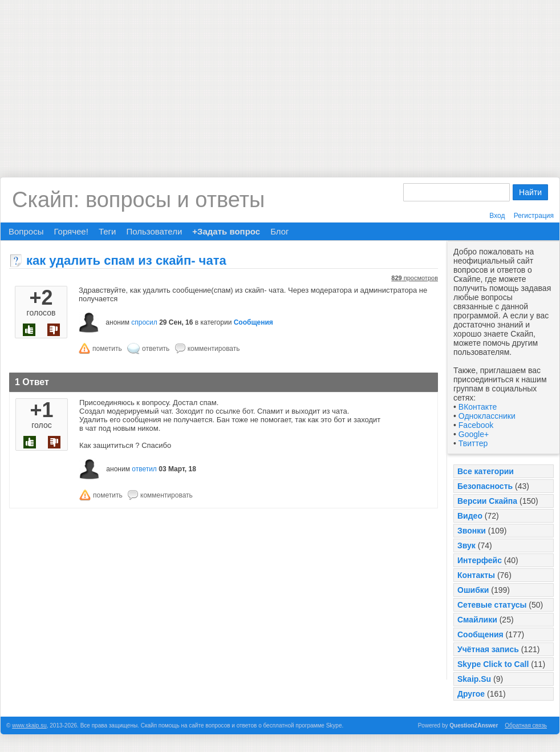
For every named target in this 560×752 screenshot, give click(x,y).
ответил (144, 469)
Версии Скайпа (487, 501)
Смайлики (477, 620)
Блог (279, 231)
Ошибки (473, 590)
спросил (144, 322)
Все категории (486, 471)
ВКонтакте (478, 407)
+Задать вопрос (226, 231)
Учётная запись (488, 649)
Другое (471, 694)
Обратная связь (526, 725)
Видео (470, 516)
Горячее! (71, 231)
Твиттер (473, 443)
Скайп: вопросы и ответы (138, 200)
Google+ (474, 434)
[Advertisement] (280, 80)
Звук (466, 545)
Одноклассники (487, 416)
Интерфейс (480, 560)
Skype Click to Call (493, 664)
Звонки (472, 531)
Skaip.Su (474, 679)
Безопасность (485, 486)
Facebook (476, 425)
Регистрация (534, 216)
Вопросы (26, 231)
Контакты (476, 575)
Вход (497, 216)
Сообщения (480, 634)
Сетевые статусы (492, 605)
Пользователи (154, 231)
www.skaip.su (29, 725)
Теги (107, 231)
